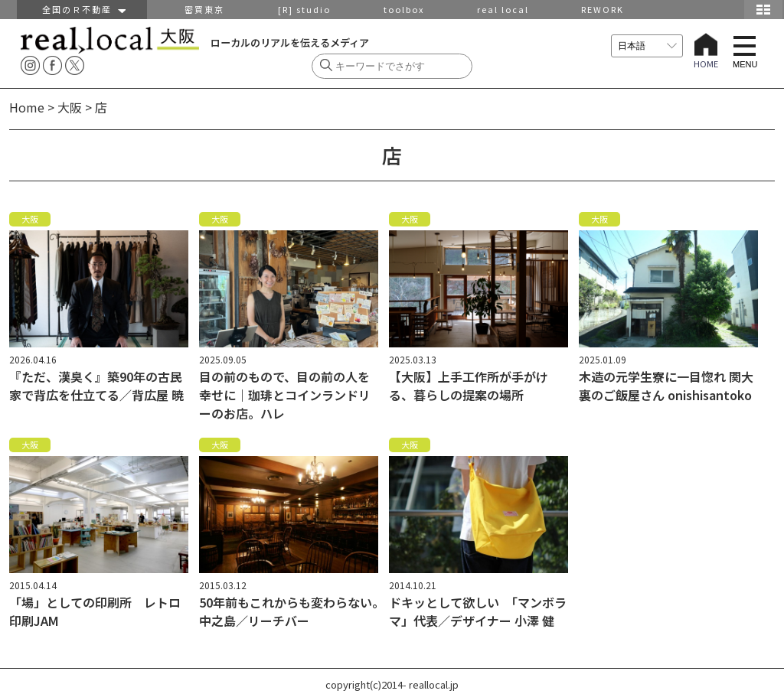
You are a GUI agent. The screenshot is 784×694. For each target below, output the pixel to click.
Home (27, 107)
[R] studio (304, 9)
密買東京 (204, 9)
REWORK (603, 9)
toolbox (404, 9)
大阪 (70, 107)
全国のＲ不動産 (82, 9)
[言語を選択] (647, 46)
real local (503, 9)
